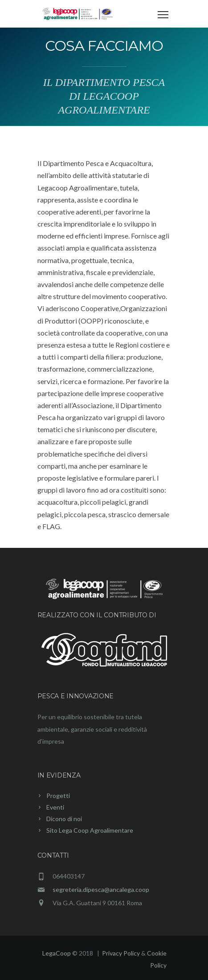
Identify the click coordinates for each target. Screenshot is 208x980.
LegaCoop (57, 953)
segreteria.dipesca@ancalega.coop (101, 889)
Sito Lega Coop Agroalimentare (90, 830)
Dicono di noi (64, 819)
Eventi (55, 807)
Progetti (58, 796)
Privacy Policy (122, 953)
